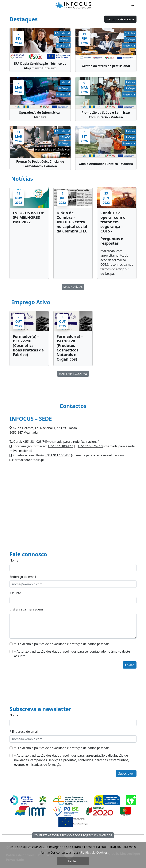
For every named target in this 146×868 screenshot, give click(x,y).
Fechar (73, 861)
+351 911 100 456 (58, 455)
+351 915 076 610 (90, 446)
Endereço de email (23, 577)
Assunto (15, 593)
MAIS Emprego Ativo (73, 374)
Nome (14, 560)
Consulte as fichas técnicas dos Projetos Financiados (73, 835)
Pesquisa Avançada (120, 19)
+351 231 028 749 (35, 442)
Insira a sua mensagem (26, 609)
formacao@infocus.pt (29, 460)
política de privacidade (50, 644)
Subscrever (126, 773)
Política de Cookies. (94, 852)
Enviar (130, 665)
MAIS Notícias (73, 287)
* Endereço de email (24, 732)
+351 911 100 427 (60, 446)
